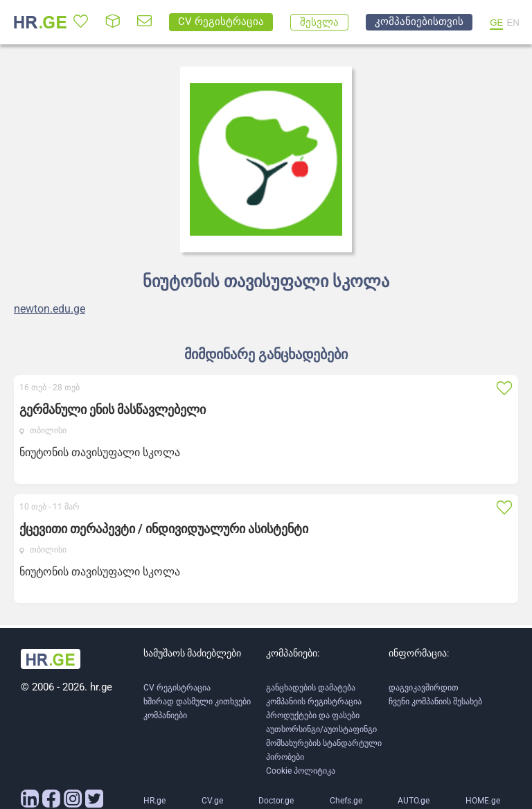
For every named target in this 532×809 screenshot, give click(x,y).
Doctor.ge (276, 801)
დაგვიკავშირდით (424, 688)
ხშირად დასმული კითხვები (197, 702)
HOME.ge (483, 801)
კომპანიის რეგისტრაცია (314, 702)
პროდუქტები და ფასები (313, 715)
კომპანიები (165, 715)
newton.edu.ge (50, 309)
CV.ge (212, 801)
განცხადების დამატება (311, 688)
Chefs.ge (346, 801)
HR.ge (154, 801)
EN (513, 23)
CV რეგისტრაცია (177, 688)
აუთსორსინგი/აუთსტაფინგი (321, 729)
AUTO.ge (414, 801)
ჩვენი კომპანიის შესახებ (435, 702)
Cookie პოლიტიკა (301, 771)
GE (496, 23)
